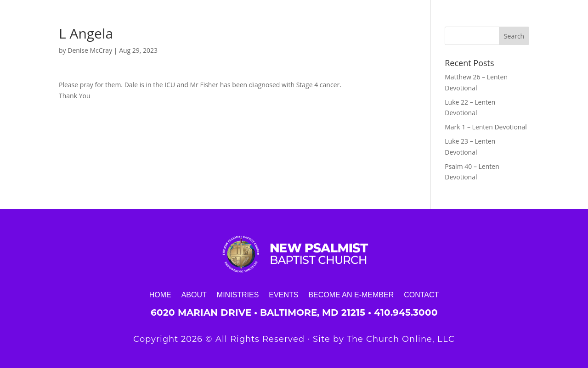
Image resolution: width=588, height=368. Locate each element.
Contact (421, 295)
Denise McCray (90, 50)
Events (283, 295)
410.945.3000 (406, 312)
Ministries (238, 295)
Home (160, 295)
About (194, 295)
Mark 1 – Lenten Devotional (486, 127)
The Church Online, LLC (401, 339)
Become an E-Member (351, 295)
